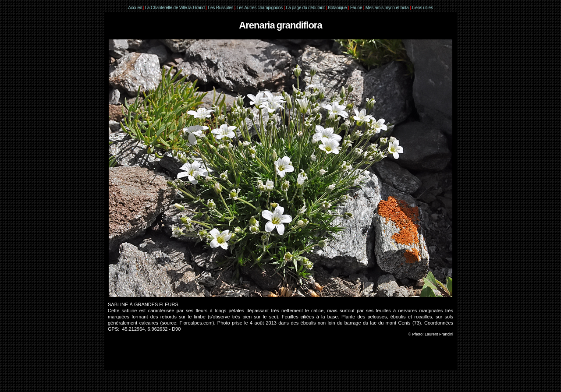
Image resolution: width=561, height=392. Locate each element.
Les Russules (221, 8)
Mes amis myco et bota (387, 8)
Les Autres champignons (260, 8)
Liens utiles (423, 8)
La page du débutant (305, 8)
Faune (356, 8)
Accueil (135, 8)
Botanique (337, 8)
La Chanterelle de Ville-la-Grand (176, 8)
